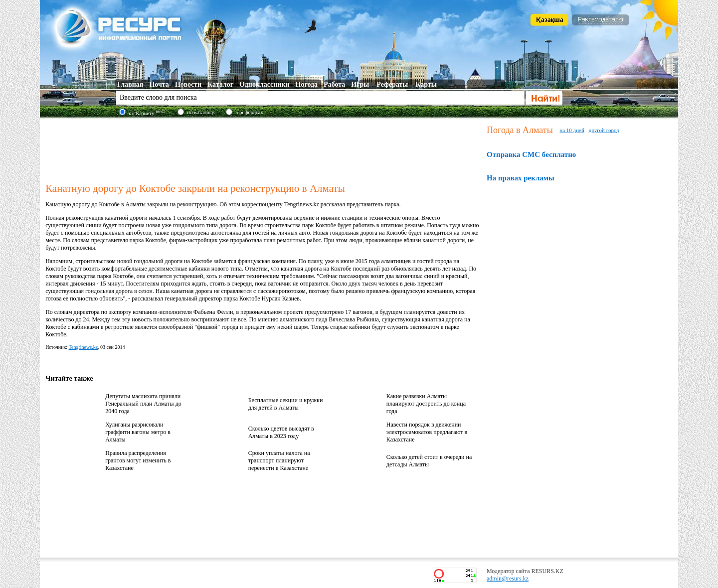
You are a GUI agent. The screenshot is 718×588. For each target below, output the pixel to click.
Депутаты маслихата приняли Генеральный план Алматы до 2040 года (143, 404)
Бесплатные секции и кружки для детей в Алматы (286, 404)
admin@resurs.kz (508, 579)
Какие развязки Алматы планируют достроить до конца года (426, 404)
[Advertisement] (264, 149)
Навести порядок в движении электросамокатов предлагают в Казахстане (427, 432)
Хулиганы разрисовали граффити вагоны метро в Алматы (138, 432)
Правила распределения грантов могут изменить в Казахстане (138, 460)
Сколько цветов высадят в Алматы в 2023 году (281, 432)
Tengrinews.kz (83, 347)
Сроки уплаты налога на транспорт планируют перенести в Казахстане (279, 460)
